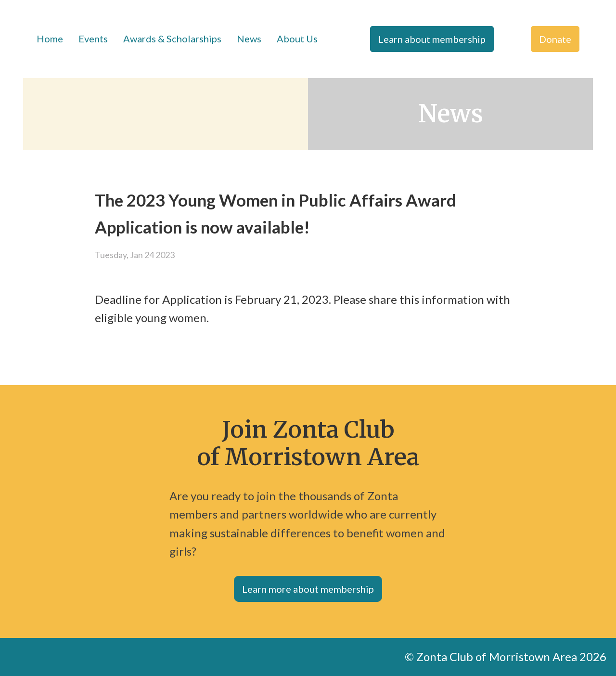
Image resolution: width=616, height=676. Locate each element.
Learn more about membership (308, 589)
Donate (555, 39)
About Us (297, 39)
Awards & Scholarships (172, 39)
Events (93, 39)
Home (50, 39)
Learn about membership (432, 39)
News (249, 39)
